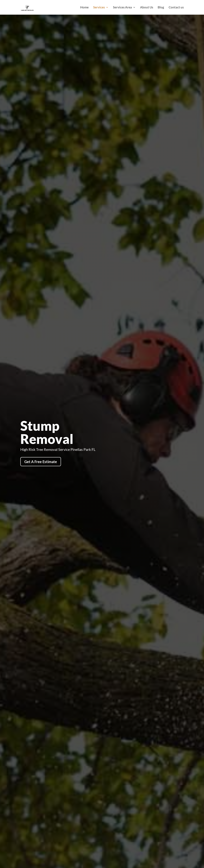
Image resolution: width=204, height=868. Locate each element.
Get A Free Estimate (41, 462)
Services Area (122, 8)
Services (99, 8)
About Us (147, 8)
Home (84, 8)
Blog (161, 8)
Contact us (176, 8)
